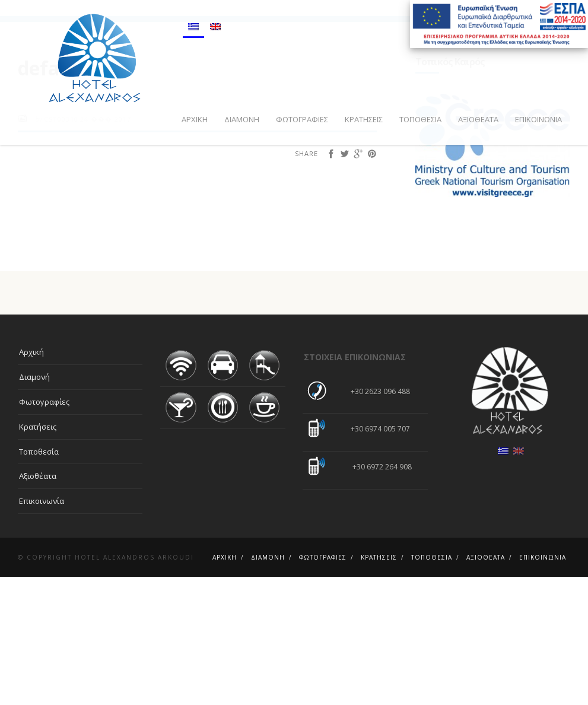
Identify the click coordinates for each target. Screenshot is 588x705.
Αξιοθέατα (478, 119)
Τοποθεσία (420, 119)
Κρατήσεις (364, 119)
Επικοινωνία (538, 119)
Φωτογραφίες (302, 119)
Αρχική (195, 119)
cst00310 (61, 247)
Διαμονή (242, 119)
